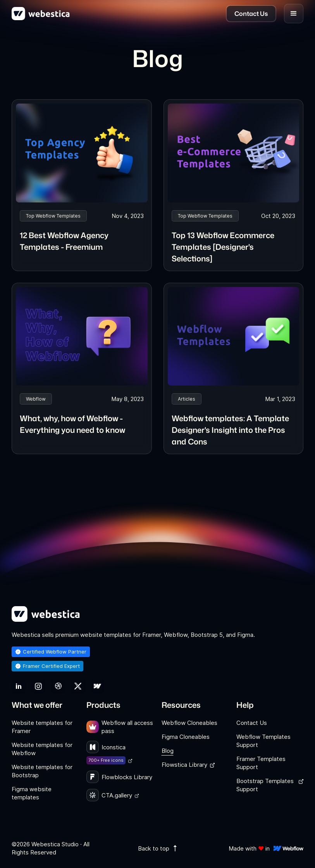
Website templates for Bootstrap (42, 771)
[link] (82, 185)
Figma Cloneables (186, 737)
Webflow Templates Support (263, 741)
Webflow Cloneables (189, 723)
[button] (294, 14)
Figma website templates (32, 793)
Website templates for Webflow (42, 749)
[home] (41, 14)
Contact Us (252, 723)
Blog (168, 751)
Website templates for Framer (42, 727)
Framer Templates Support (261, 763)
